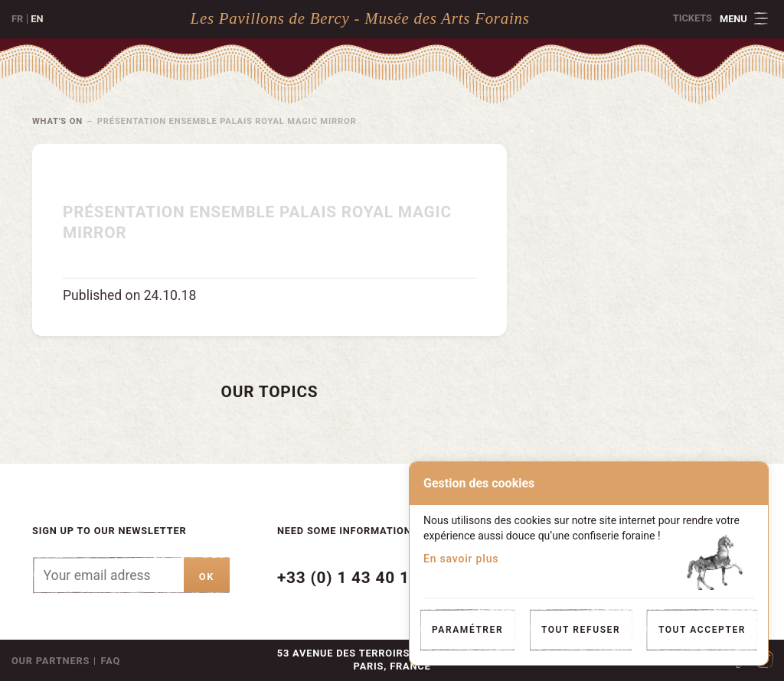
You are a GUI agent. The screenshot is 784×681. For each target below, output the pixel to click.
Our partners (51, 661)
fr (17, 19)
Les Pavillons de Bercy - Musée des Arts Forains (360, 18)
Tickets (693, 18)
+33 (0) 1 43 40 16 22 (360, 578)
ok (207, 577)
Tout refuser (581, 630)
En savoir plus (461, 559)
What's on (59, 121)
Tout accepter (702, 630)
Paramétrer (467, 630)
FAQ (111, 661)
